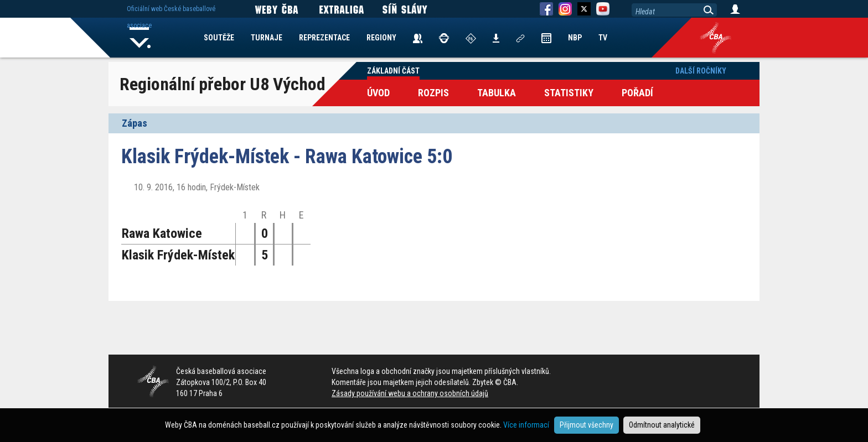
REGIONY (381, 38)
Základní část (393, 71)
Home (140, 38)
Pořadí (637, 93)
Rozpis (433, 93)
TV (603, 38)
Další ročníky (701, 71)
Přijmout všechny (587, 425)
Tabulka (497, 93)
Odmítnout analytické (662, 425)
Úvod (378, 93)
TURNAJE (267, 38)
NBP (575, 38)
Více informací (526, 425)
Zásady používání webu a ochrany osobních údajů (410, 393)
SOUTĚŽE (219, 38)
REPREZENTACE (324, 38)
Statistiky (569, 93)
